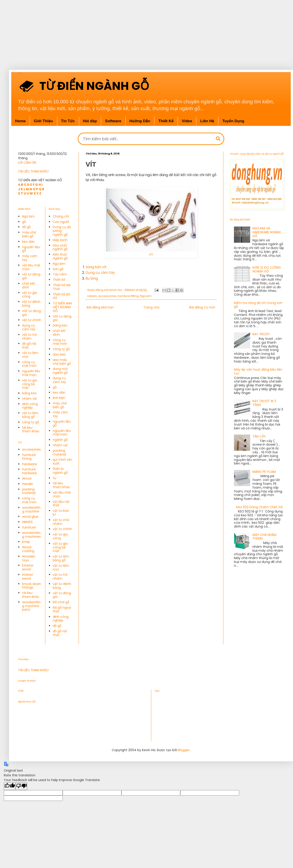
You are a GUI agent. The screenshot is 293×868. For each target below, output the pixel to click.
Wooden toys (29, 558)
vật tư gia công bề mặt (30, 384)
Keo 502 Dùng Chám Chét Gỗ (259, 507)
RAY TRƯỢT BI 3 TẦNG (264, 403)
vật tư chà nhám (61, 522)
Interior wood (28, 577)
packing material (29, 491)
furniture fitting (128, 296)
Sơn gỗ (58, 269)
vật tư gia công (30, 295)
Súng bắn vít (96, 267)
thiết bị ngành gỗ (60, 471)
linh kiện (59, 398)
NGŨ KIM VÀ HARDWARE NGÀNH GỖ (267, 232)
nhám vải (29, 399)
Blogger (184, 750)
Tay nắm (60, 274)
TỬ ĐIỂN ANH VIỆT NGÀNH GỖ (62, 307)
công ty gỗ (31, 422)
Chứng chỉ (61, 216)
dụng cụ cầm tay (29, 327)
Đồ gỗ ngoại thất (62, 609)
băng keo (29, 393)
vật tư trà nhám (29, 337)
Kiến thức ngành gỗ (60, 256)
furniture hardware (30, 471)
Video (187, 121)
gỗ (24, 222)
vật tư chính (32, 320)
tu (54, 478)
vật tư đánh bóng (31, 304)
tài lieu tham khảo (31, 429)
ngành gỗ (60, 440)
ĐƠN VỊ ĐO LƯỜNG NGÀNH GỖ (267, 269)
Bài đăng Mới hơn (100, 307)
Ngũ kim (146, 296)
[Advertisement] (144, 32)
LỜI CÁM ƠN (27, 163)
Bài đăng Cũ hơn (202, 307)
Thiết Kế (166, 121)
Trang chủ (151, 307)
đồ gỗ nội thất (29, 346)
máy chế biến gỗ (29, 234)
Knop (26, 542)
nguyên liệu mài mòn (31, 373)
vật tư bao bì (61, 513)
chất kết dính (29, 285)
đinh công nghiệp (30, 406)
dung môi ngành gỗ (60, 371)
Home (20, 121)
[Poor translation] (21, 786)
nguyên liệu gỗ (31, 249)
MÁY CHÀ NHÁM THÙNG (264, 537)
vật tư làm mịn (30, 355)
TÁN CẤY (259, 436)
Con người (61, 222)
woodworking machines (31, 535)
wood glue (30, 517)
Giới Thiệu (43, 121)
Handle (27, 484)
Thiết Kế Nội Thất (62, 287)
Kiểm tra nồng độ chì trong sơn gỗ (258, 305)
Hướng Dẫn (140, 121)
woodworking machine (31, 509)
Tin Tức (68, 121)
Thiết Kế (59, 280)
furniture (29, 527)
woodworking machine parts (31, 606)
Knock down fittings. (32, 586)
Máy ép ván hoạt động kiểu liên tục (258, 371)
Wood (27, 478)
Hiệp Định (60, 240)
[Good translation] (10, 786)
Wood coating (28, 549)
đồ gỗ (26, 227)
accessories (107, 296)
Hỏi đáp (90, 121)
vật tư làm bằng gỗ (30, 415)
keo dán (28, 242)
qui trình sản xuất (62, 461)
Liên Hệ (207, 121)
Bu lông (92, 278)
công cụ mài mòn (29, 364)
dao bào (59, 354)
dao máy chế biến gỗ (62, 362)
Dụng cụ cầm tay (100, 273)
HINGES (27, 522)
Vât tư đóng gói (31, 313)
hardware (30, 464)
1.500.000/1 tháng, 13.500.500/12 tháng (42, 156)
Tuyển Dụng (233, 121)
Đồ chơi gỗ (61, 602)
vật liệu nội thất (61, 504)
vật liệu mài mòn (31, 267)
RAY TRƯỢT (261, 334)
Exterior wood (28, 567)
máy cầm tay (30, 258)
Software (113, 121)
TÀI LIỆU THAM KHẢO (33, 171)
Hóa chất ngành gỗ (60, 247)
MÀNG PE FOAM (264, 472)
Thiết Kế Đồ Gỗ (61, 296)
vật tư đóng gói (31, 276)
